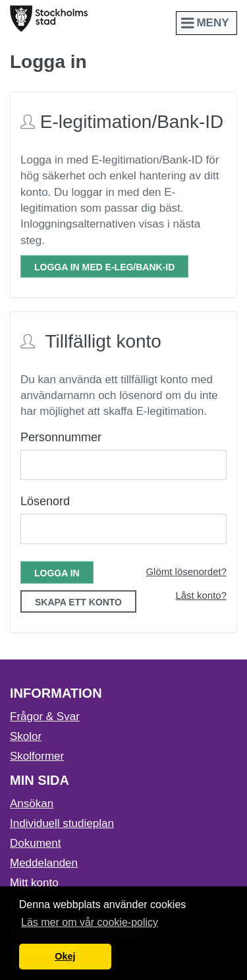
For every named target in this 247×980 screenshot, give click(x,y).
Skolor (26, 736)
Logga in (57, 573)
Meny (206, 23)
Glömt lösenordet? (186, 571)
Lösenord (45, 501)
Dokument (35, 843)
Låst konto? (201, 595)
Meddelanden (44, 863)
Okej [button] (65, 956)
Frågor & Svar (45, 717)
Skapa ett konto (78, 602)
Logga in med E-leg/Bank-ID (104, 267)
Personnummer (61, 437)
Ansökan (32, 804)
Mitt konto (34, 883)
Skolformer (37, 756)
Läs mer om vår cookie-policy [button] (90, 922)
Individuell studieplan (62, 823)
